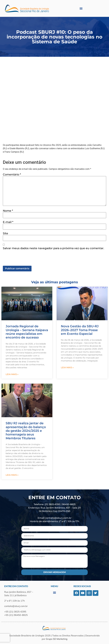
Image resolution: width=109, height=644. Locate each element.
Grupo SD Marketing (57, 639)
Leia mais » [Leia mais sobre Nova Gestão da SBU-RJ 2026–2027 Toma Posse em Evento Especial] (67, 367)
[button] (81, 8)
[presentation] (24, 259)
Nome (8, 211)
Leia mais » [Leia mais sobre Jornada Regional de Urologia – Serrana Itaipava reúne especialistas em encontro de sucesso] (12, 374)
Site (5, 233)
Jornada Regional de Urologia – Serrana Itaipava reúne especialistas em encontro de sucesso (27, 332)
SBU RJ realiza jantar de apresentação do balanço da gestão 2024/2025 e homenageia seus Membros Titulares (26, 431)
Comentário (12, 174)
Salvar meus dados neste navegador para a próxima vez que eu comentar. (53, 248)
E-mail (8, 222)
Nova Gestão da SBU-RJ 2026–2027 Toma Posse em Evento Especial (80, 330)
